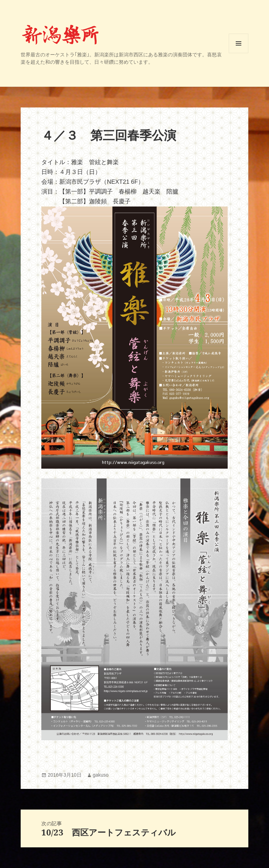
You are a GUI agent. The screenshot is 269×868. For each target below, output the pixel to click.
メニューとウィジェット (239, 53)
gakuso (101, 775)
